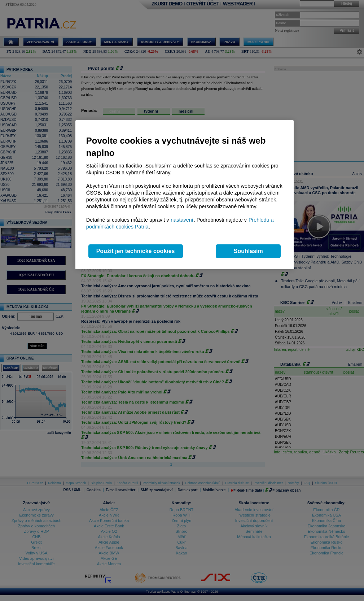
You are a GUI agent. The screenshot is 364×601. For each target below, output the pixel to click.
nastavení (182, 220)
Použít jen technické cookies (136, 251)
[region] (185, 195)
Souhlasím (248, 251)
